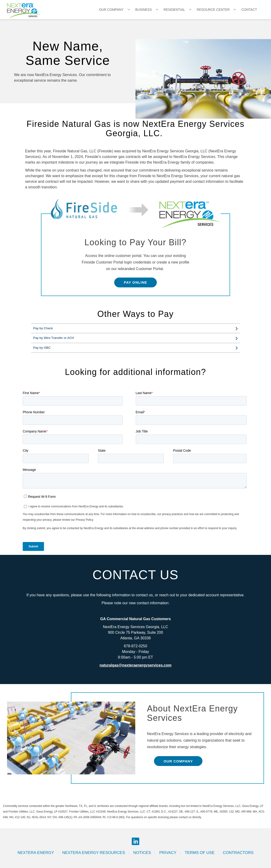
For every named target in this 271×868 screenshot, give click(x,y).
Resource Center (213, 10)
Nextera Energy (36, 853)
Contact (249, 10)
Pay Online (135, 282)
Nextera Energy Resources (94, 853)
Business (144, 10)
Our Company (111, 10)
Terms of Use (200, 853)
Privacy (168, 853)
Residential (174, 10)
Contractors (238, 853)
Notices (142, 853)
